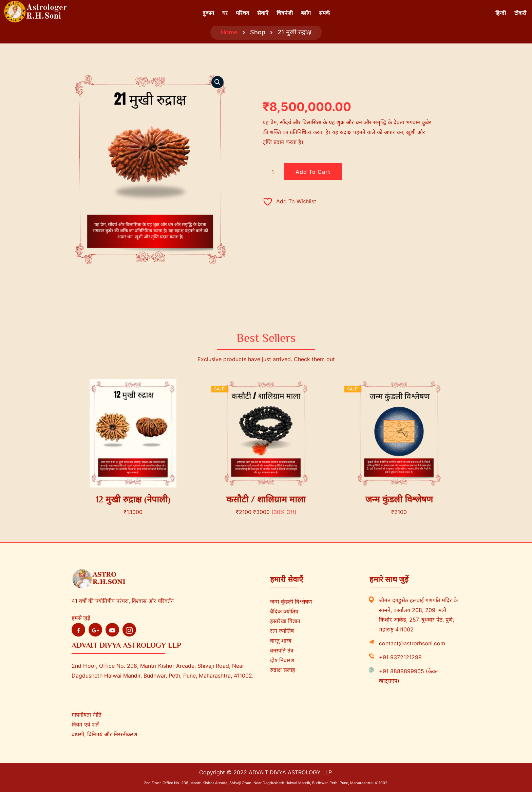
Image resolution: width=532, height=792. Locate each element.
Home (229, 32)
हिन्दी (501, 13)
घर (225, 13)
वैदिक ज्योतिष (284, 611)
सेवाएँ (263, 13)
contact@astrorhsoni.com (412, 643)
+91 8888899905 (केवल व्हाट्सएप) (409, 676)
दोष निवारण (282, 660)
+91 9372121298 (400, 657)
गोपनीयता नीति (87, 715)
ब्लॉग (306, 13)
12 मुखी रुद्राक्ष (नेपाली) (133, 500)
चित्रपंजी (285, 13)
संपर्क (324, 13)
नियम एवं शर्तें (85, 724)
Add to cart (313, 172)
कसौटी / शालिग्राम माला (266, 500)
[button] (217, 82)
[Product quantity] (273, 172)
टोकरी (520, 13)
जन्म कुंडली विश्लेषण (399, 500)
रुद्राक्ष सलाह (283, 670)
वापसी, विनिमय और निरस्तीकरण (104, 734)
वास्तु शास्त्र (281, 641)
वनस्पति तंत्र (282, 650)
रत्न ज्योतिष (282, 631)
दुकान (208, 13)
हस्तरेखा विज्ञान (285, 621)
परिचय (242, 13)
